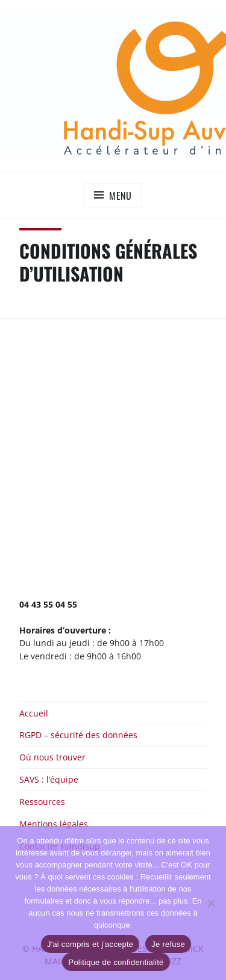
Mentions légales (54, 824)
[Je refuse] (211, 903)
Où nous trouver (52, 757)
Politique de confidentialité (116, 962)
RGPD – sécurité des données (78, 735)
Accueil (34, 713)
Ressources (42, 802)
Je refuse (168, 944)
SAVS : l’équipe (49, 779)
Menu (121, 196)
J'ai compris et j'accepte (90, 944)
